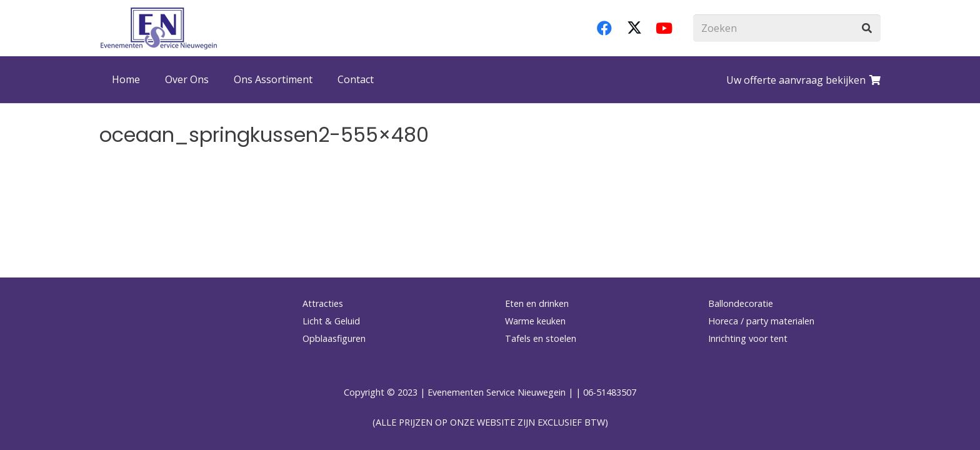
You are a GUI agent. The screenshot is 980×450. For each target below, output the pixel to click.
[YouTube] (664, 28)
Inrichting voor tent (748, 338)
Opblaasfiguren (334, 338)
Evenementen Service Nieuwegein (497, 392)
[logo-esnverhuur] (159, 28)
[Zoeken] (787, 28)
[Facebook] (604, 28)
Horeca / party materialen (761, 321)
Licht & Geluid (331, 321)
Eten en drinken (537, 303)
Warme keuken (535, 321)
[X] (634, 28)
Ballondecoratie (741, 303)
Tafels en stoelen (541, 338)
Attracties (323, 303)
